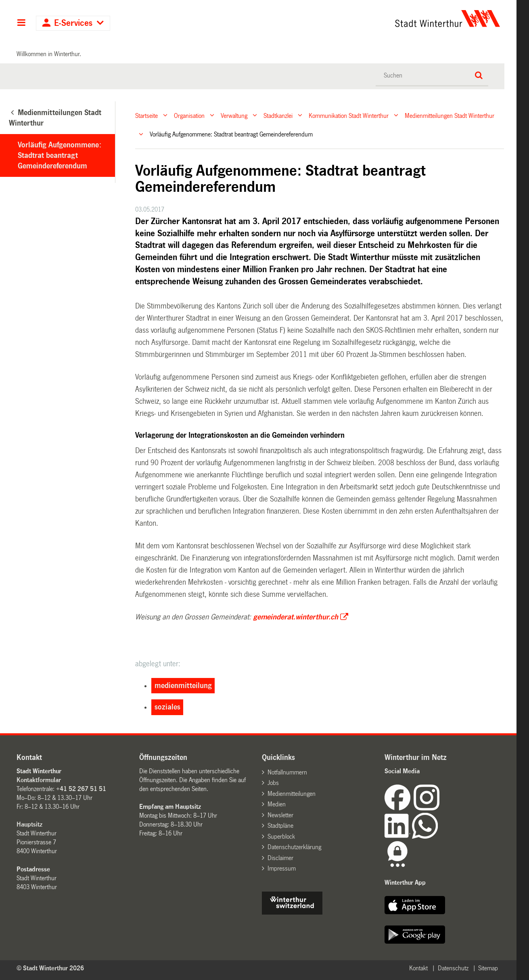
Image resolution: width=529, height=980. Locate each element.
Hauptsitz (29, 824)
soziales (167, 707)
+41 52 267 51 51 (81, 789)
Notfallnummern (287, 772)
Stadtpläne (280, 826)
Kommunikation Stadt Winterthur (349, 115)
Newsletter (280, 815)
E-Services (73, 23)
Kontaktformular (39, 780)
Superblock (281, 836)
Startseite (146, 115)
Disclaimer (280, 858)
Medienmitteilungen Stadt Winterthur (450, 115)
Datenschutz (453, 968)
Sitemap (488, 968)
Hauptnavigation (21, 23)
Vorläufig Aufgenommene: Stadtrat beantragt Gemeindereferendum (60, 155)
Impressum (282, 868)
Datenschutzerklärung (294, 847)
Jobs (273, 783)
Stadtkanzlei (278, 115)
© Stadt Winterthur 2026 (50, 968)
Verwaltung (234, 115)
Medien (277, 804)
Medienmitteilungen (292, 794)
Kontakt (418, 968)
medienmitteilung (183, 686)
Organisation (189, 115)
